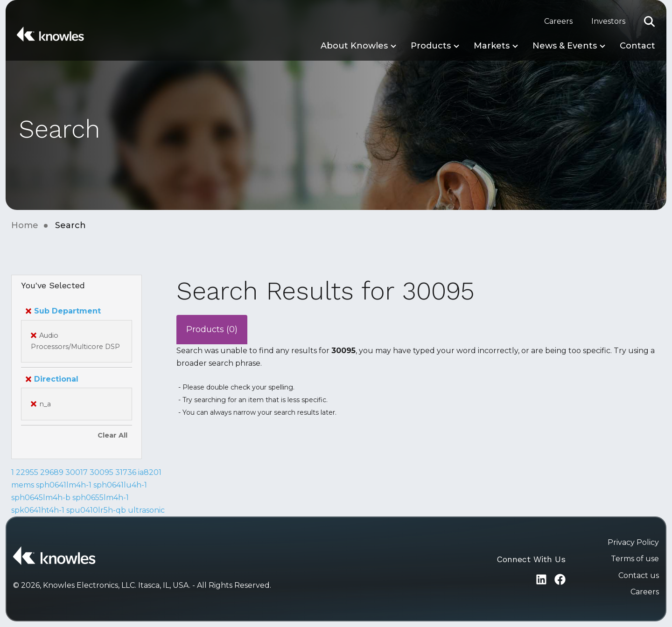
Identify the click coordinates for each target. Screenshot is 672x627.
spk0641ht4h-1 (38, 510)
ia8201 (150, 472)
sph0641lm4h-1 (64, 485)
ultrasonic (146, 510)
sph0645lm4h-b (41, 498)
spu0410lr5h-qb (96, 510)
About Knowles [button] (354, 46)
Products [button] (431, 46)
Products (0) (212, 329)
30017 (77, 472)
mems (23, 485)
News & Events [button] (565, 46)
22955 (27, 472)
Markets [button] (492, 46)
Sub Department (63, 311)
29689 (52, 472)
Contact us (639, 575)
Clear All (112, 435)
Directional (52, 379)
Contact (637, 46)
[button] (650, 21)
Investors (608, 21)
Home (25, 225)
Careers (558, 21)
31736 (126, 472)
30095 (101, 472)
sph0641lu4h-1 (120, 485)
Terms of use (635, 559)
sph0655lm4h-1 (101, 498)
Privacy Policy (633, 542)
